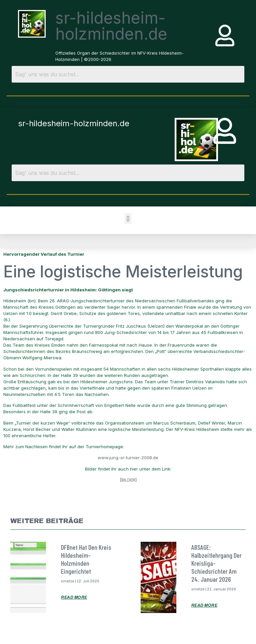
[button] (128, 219)
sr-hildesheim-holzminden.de (111, 26)
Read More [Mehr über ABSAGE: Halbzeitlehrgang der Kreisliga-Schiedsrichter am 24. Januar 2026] (204, 605)
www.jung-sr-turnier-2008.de (128, 458)
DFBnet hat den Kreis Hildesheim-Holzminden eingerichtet (86, 559)
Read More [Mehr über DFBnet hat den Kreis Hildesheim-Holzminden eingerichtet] (74, 597)
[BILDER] (128, 480)
